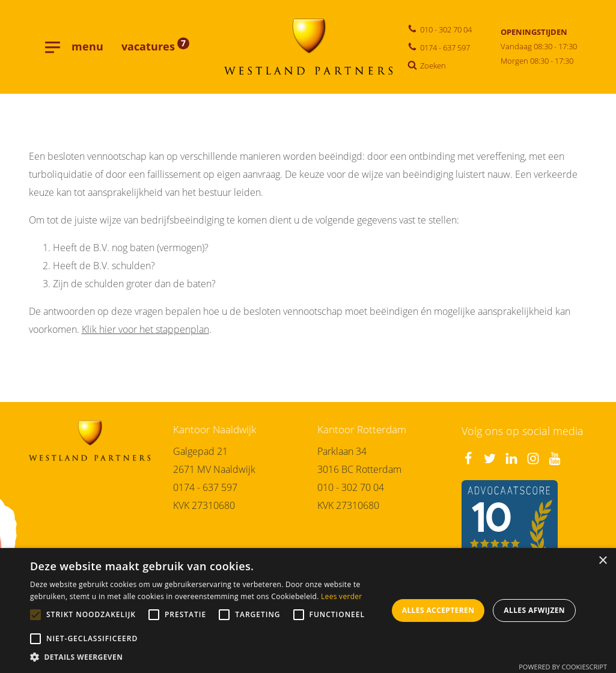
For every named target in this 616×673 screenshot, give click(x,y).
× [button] (602, 561)
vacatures (155, 46)
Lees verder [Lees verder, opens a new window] (342, 596)
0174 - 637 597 (205, 487)
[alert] (308, 611)
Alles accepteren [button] (438, 610)
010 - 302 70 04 (351, 487)
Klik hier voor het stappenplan (145, 329)
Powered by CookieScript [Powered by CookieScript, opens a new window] (563, 667)
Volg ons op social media (523, 431)
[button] (209, 658)
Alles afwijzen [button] (534, 610)
